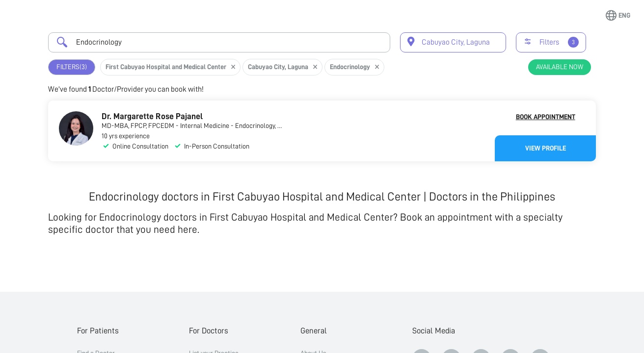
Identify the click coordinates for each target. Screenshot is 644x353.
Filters (72, 67)
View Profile (546, 148)
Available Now (560, 67)
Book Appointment (546, 117)
